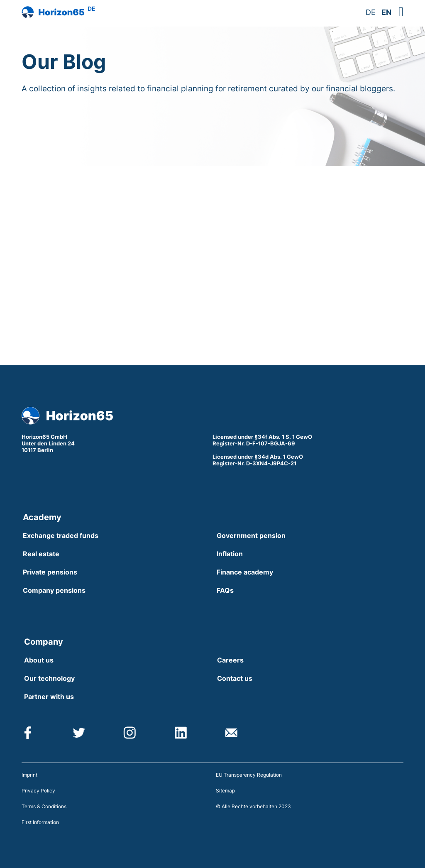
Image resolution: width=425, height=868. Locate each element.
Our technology (49, 678)
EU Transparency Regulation (249, 775)
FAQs (225, 590)
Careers (230, 660)
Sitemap (225, 791)
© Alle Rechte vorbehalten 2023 (253, 806)
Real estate (41, 554)
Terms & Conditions (44, 806)
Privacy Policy (38, 791)
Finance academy (245, 572)
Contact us (235, 678)
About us (39, 660)
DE (371, 12)
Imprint (29, 775)
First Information (40, 822)
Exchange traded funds (61, 535)
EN (386, 12)
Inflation (230, 554)
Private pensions (50, 572)
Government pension (251, 535)
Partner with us (49, 697)
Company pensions (54, 590)
